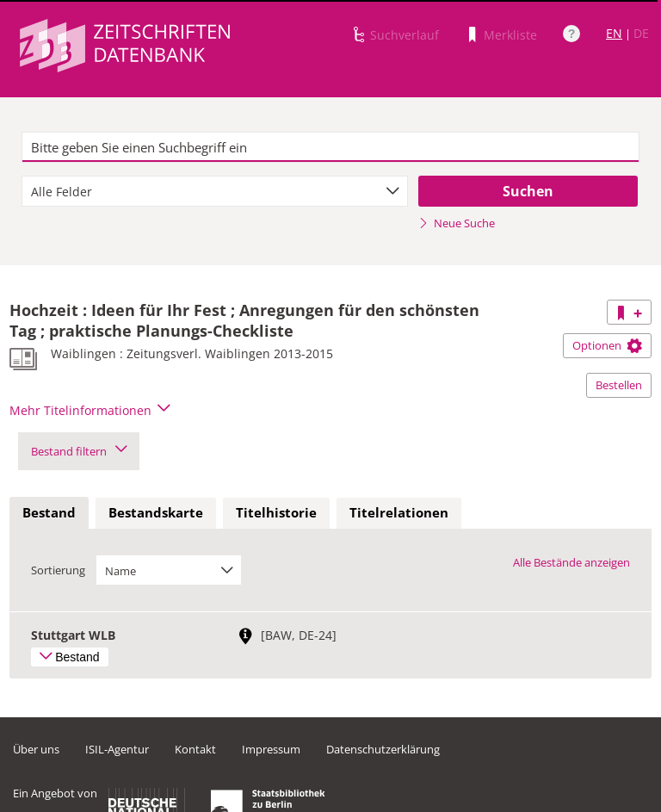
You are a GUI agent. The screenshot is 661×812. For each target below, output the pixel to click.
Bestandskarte (156, 512)
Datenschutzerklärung (383, 749)
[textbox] (330, 147)
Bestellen (619, 385)
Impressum (271, 749)
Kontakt (195, 749)
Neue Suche (457, 223)
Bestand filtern (79, 451)
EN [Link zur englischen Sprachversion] (614, 33)
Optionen (607, 345)
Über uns (36, 749)
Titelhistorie (276, 512)
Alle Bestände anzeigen (571, 562)
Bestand (49, 512)
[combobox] (215, 191)
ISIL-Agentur (117, 749)
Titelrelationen (399, 512)
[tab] (49, 513)
